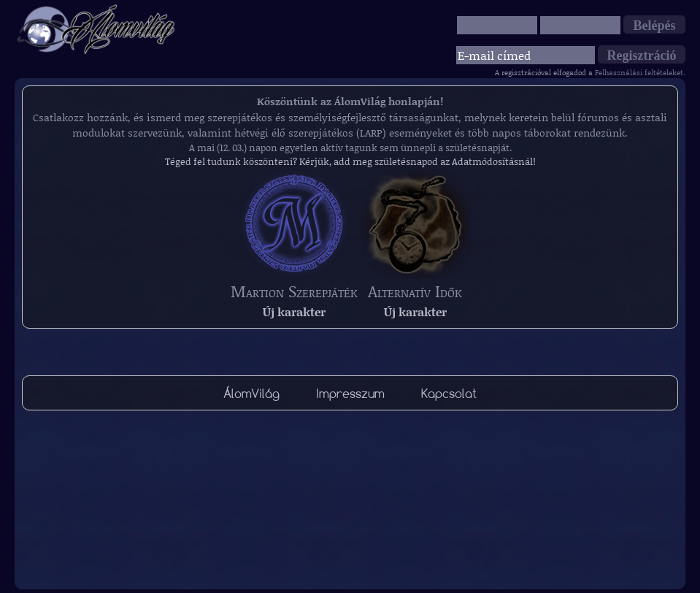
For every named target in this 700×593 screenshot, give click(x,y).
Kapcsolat (449, 393)
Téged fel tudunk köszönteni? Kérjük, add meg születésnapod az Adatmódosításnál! (350, 161)
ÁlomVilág (251, 393)
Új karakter (294, 311)
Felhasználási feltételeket (639, 72)
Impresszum (350, 393)
